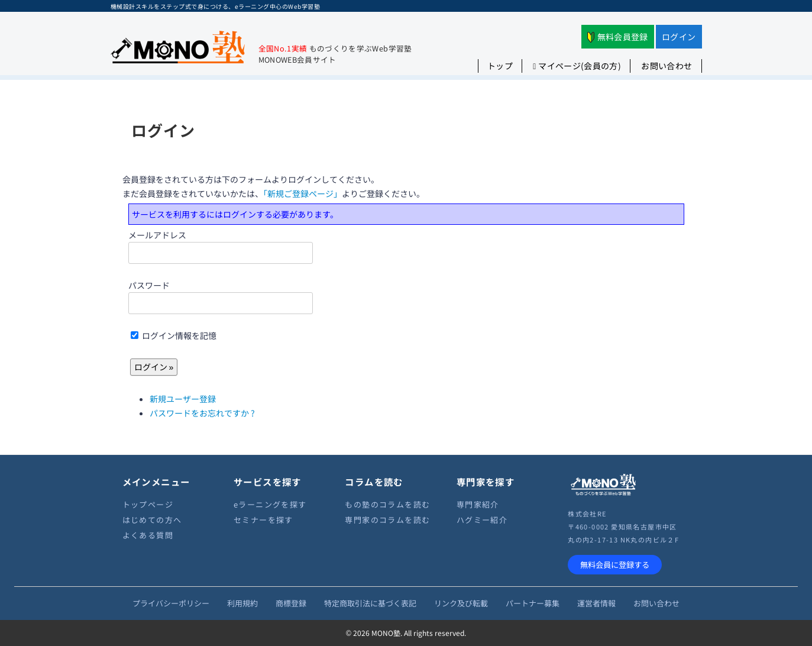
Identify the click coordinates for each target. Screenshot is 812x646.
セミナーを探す (263, 520)
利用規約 (242, 603)
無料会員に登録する (615, 565)
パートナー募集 (533, 603)
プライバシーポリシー (171, 603)
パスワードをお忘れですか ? (202, 413)
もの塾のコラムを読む (387, 504)
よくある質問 (148, 535)
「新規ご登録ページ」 (303, 193)
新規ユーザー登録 (183, 399)
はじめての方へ (152, 520)
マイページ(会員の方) (577, 66)
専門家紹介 (478, 504)
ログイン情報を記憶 (174, 335)
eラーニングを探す (270, 504)
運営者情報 (596, 603)
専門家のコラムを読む (387, 520)
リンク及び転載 (461, 603)
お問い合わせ (667, 66)
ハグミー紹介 (482, 520)
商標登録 (291, 603)
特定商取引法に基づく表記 (370, 603)
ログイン (679, 37)
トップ (500, 66)
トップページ (148, 504)
